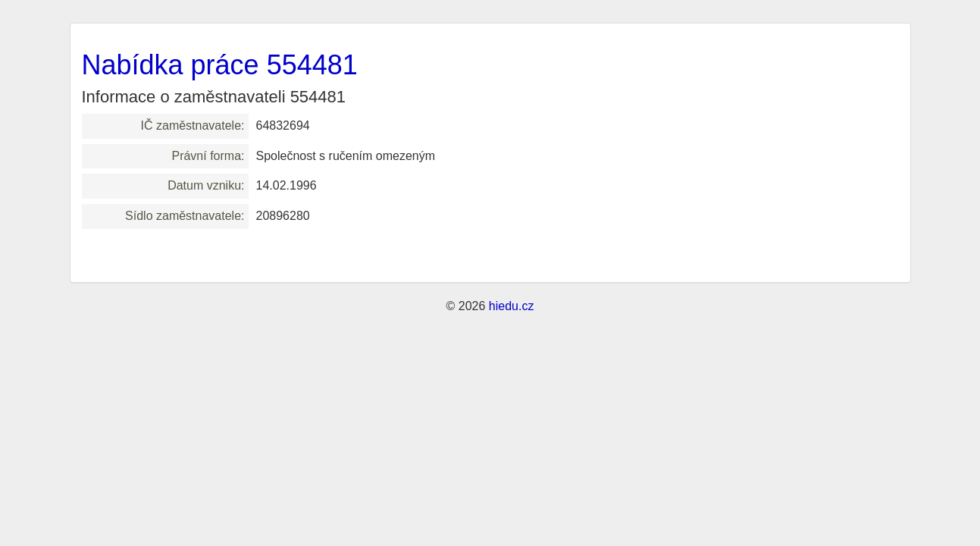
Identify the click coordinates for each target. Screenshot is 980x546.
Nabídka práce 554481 (220, 65)
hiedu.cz (512, 306)
